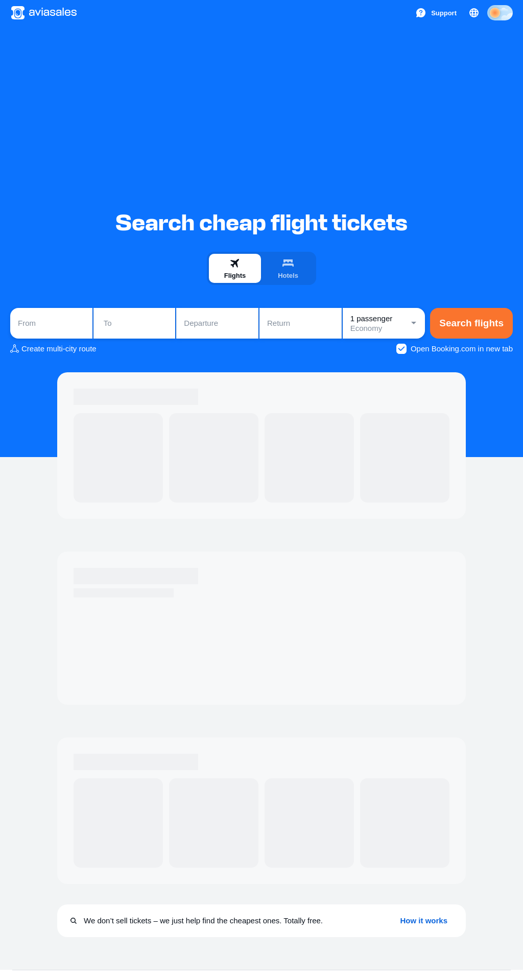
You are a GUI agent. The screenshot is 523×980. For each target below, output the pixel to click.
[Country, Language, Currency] (474, 13)
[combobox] (51, 323)
